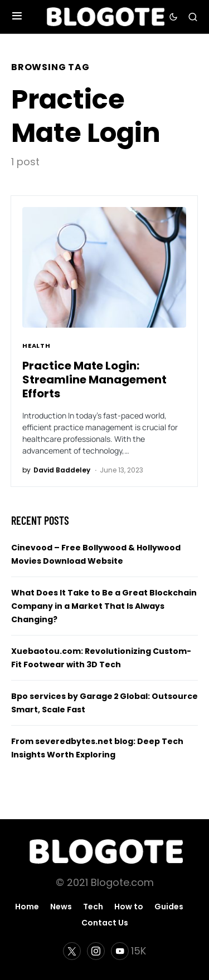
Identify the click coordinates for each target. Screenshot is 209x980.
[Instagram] (96, 951)
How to (129, 907)
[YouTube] (128, 951)
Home (27, 907)
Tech (93, 907)
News (61, 907)
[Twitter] (72, 951)
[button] (17, 17)
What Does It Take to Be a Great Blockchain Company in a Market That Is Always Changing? (104, 606)
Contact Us (105, 923)
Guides (169, 907)
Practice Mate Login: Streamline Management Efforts (94, 380)
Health (37, 346)
